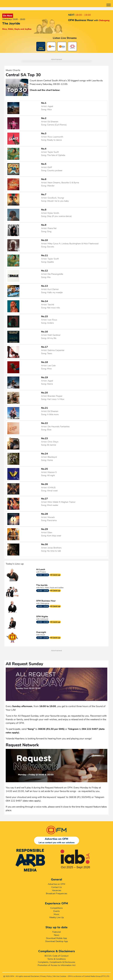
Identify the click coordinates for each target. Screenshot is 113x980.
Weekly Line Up (56, 917)
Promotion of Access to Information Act (57, 965)
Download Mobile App (56, 938)
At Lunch (41, 569)
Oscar (43, 635)
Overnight (41, 632)
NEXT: (71, 15)
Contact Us (57, 887)
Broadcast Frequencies (57, 894)
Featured (56, 932)
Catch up (55, 575)
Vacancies (57, 890)
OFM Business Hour (46, 601)
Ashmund (44, 619)
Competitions (56, 908)
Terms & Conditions (57, 959)
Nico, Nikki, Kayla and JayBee (52, 588)
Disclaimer (35, 976)
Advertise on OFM (56, 884)
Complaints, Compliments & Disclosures (57, 962)
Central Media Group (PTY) (95, 976)
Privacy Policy (46, 976)
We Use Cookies (60, 976)
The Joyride (42, 585)
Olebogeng (45, 603)
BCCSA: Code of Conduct (56, 956)
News (57, 935)
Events (57, 911)
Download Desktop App (57, 941)
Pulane (43, 572)
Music (56, 914)
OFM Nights (42, 617)
